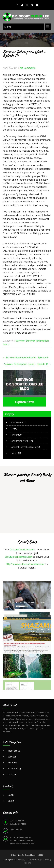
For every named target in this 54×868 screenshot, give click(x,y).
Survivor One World (19, 441)
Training (14, 453)
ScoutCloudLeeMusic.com (19, 557)
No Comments (28, 68)
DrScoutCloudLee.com (22, 550)
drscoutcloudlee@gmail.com (22, 844)
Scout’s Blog (14, 769)
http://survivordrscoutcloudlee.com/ (25, 564)
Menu (7, 27)
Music (11, 801)
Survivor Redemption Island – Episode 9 (26, 357)
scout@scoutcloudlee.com (21, 840)
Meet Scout (14, 751)
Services (12, 757)
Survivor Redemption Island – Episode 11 (28, 364)
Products (12, 763)
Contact (12, 774)
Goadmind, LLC (21, 860)
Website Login (36, 860)
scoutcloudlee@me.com (20, 837)
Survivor (20, 341)
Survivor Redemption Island (23, 447)
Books (11, 795)
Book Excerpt (17, 423)
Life (12, 429)
